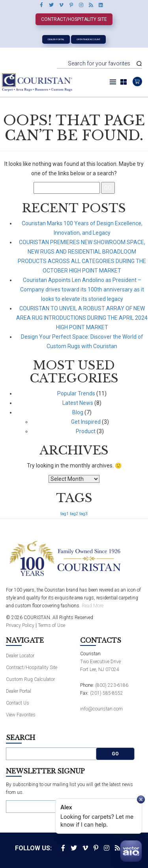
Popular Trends (76, 393)
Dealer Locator (20, 656)
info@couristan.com (101, 709)
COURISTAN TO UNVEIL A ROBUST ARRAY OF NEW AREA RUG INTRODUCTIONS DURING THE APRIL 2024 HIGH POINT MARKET (82, 318)
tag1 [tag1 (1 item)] (65, 514)
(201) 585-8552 (107, 693)
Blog (78, 412)
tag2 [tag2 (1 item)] (74, 514)
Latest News (78, 403)
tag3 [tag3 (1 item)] (83, 514)
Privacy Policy (20, 625)
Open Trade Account (88, 39)
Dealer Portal (56, 39)
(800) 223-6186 (112, 685)
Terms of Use (52, 625)
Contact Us (18, 703)
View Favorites (21, 715)
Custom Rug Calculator (30, 679)
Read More (93, 606)
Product (86, 431)
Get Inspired (86, 422)
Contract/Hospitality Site (74, 19)
